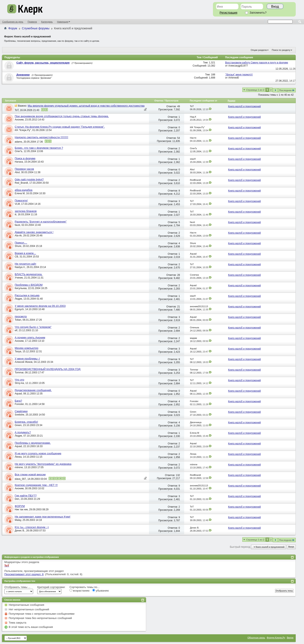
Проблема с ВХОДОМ (29, 285)
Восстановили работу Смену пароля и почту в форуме (257, 63)
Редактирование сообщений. (33, 390)
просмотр (21, 316)
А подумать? (23, 432)
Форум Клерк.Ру (276, 637)
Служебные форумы (36, 28)
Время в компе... (25, 253)
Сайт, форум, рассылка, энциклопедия (43, 63)
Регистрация (228, 13)
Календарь (47, 22)
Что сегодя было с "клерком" (33, 327)
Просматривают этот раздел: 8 (24, 574)
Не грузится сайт (25, 264)
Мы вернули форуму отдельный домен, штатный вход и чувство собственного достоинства (86, 106)
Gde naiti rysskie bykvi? (29, 179)
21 (178, 307)
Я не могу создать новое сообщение (38, 453)
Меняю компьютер (26, 348)
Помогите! (21, 201)
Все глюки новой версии (30, 474)
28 (178, 275)
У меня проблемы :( (27, 359)
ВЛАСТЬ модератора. (29, 274)
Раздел (231, 101)
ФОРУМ (20, 506)
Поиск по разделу (281, 50)
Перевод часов (24, 169)
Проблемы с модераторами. (33, 443)
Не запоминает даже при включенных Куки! (43, 517)
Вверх (291, 547)
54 (178, 138)
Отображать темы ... (17, 587)
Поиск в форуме (25, 158)
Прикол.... (21, 243)
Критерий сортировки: (51, 587)
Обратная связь (256, 637)
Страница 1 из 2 (255, 90)
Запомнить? (256, 13)
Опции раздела (259, 50)
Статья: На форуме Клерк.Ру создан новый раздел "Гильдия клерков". (60, 127)
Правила (32, 22)
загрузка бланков (26, 211)
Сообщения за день (13, 22)
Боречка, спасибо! (26, 422)
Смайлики (21, 411)
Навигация (63, 22)
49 (178, 106)
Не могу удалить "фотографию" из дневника (43, 464)
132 (178, 475)
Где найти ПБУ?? (26, 496)
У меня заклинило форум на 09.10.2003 (40, 306)
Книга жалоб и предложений (244, 106)
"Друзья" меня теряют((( (239, 75)
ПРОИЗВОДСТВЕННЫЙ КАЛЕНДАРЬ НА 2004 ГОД (48, 369)
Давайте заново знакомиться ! (34, 232)
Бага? (18, 401)
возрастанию (80, 590)
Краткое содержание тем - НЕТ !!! (36, 485)
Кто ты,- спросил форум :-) (32, 527)
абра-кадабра (24, 190)
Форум (13, 28)
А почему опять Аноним (30, 337)
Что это (19, 380)
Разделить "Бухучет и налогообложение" (41, 222)
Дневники (23, 75)
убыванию (101, 590)
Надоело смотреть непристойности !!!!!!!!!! (41, 137)
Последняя (287, 90)
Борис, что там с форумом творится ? (39, 148)
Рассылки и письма (27, 295)
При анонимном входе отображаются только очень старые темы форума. (62, 116)
